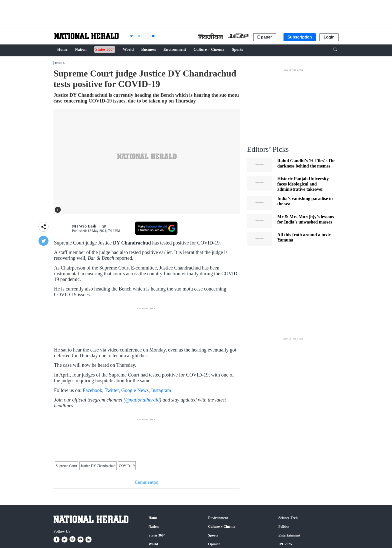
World (153, 544)
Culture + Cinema (222, 527)
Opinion (214, 544)
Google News (135, 390)
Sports (213, 535)
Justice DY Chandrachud (98, 466)
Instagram (161, 390)
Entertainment (289, 535)
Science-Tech (288, 518)
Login (329, 37)
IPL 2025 (285, 544)
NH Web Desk (84, 226)
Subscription (300, 37)
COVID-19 (127, 466)
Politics (284, 527)
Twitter (112, 390)
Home (153, 518)
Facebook (92, 390)
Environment (218, 518)
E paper (265, 37)
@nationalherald (142, 400)
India (60, 63)
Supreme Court (66, 466)
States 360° (157, 535)
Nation (153, 527)
